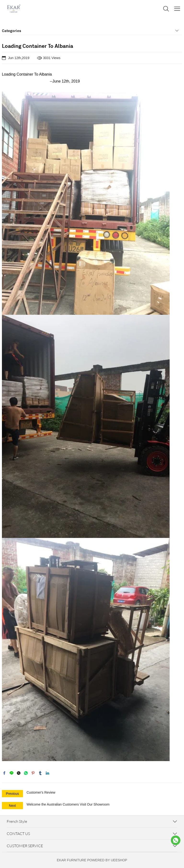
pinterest (33, 773)
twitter (19, 773)
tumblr (40, 773)
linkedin (47, 773)
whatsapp (26, 773)
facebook (4, 773)
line (11, 773)
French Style (17, 821)
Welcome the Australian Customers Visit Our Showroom (68, 804)
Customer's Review (41, 792)
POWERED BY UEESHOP (107, 860)
